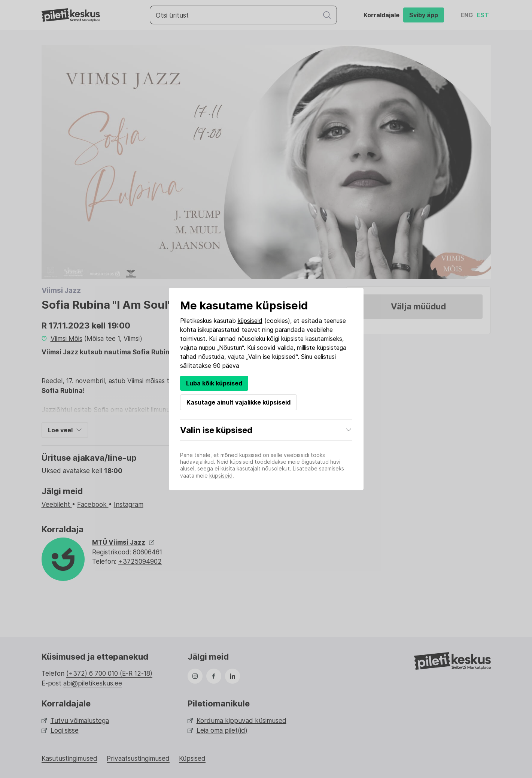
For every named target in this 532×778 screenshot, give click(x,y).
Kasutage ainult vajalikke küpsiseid (238, 402)
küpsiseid (250, 321)
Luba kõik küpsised (214, 383)
